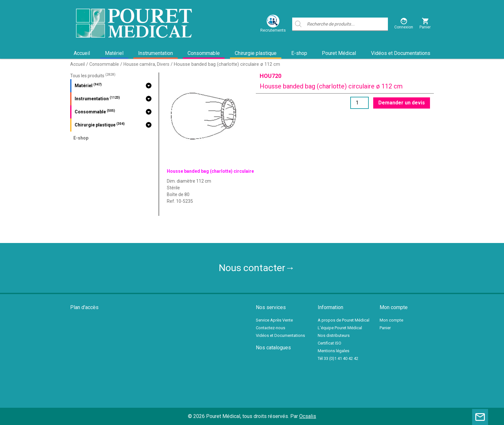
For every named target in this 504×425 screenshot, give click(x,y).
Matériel (114, 53)
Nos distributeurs (334, 335)
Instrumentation (156, 53)
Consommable (204, 53)
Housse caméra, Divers (146, 64)
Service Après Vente (274, 320)
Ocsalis (308, 416)
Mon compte (391, 320)
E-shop (299, 53)
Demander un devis (402, 103)
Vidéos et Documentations (401, 53)
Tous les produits (93, 76)
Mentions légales (334, 351)
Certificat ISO (330, 343)
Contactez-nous (271, 328)
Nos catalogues (273, 348)
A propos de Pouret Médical (344, 320)
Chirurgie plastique (256, 53)
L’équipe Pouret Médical (340, 328)
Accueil (82, 53)
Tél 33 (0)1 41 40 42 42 (338, 358)
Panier (385, 328)
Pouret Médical (339, 53)
